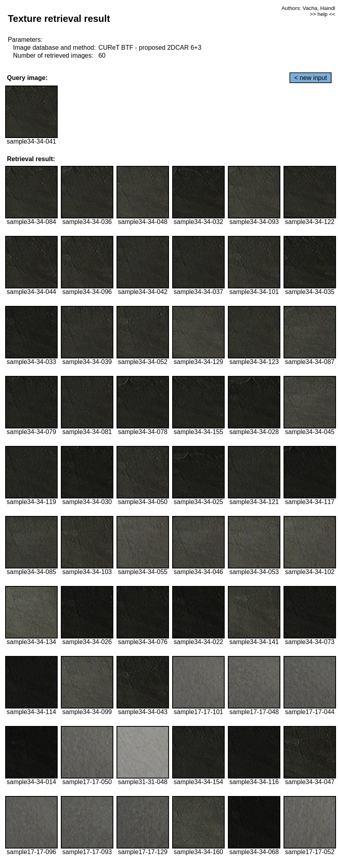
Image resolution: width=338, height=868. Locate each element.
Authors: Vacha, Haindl (308, 8)
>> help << (322, 14)
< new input (311, 78)
